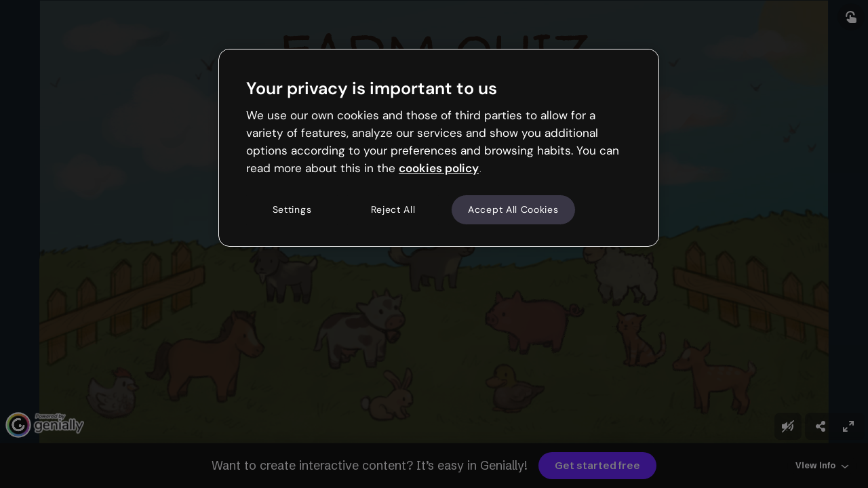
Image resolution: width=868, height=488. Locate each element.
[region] (439, 148)
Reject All (393, 209)
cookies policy (439, 168)
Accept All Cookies (513, 209)
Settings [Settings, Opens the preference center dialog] (292, 209)
